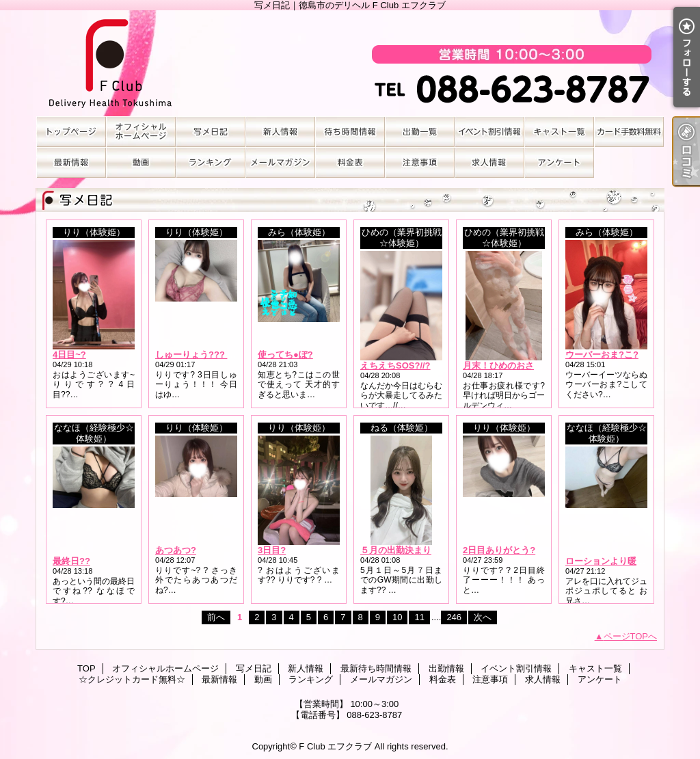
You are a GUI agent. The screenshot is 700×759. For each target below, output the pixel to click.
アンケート (559, 162)
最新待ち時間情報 (350, 132)
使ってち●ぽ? (285, 355)
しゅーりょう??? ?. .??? (206, 355)
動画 (141, 162)
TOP (71, 132)
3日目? (272, 550)
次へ (483, 617)
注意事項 (420, 162)
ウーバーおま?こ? (602, 355)
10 (397, 617)
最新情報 (71, 162)
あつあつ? (176, 550)
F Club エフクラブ (335, 746)
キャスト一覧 (559, 132)
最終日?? (71, 561)
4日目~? (69, 355)
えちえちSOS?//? (395, 365)
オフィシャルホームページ (141, 132)
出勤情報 (420, 132)
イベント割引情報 (489, 132)
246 (454, 617)
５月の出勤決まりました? (412, 550)
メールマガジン (280, 162)
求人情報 (489, 162)
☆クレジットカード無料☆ (629, 132)
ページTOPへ (631, 636)
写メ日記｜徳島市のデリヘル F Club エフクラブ (350, 63)
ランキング (211, 162)
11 (419, 617)
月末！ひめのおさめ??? (511, 365)
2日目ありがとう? (499, 550)
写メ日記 (211, 132)
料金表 (350, 162)
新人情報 (280, 132)
